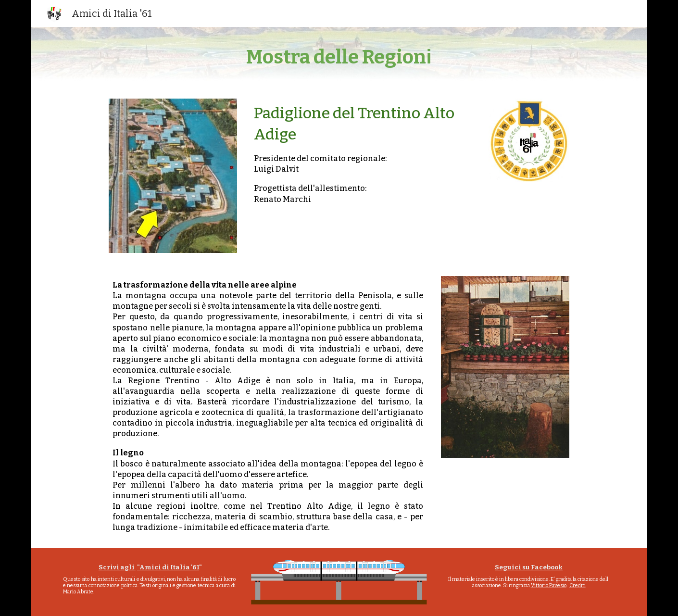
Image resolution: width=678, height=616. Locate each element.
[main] (339, 57)
